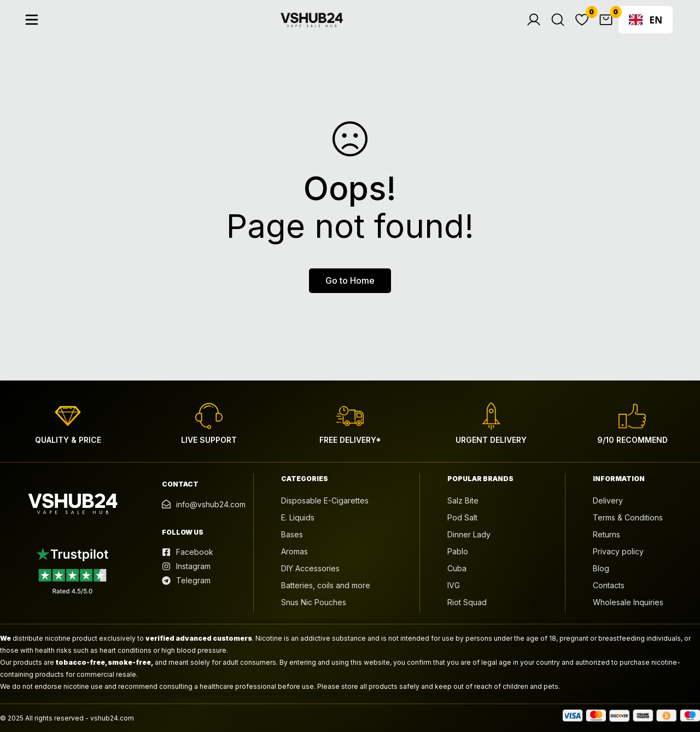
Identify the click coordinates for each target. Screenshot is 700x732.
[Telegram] (186, 581)
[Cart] (611, 28)
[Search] (563, 28)
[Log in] (539, 28)
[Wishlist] (587, 28)
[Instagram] (186, 566)
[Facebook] (188, 552)
